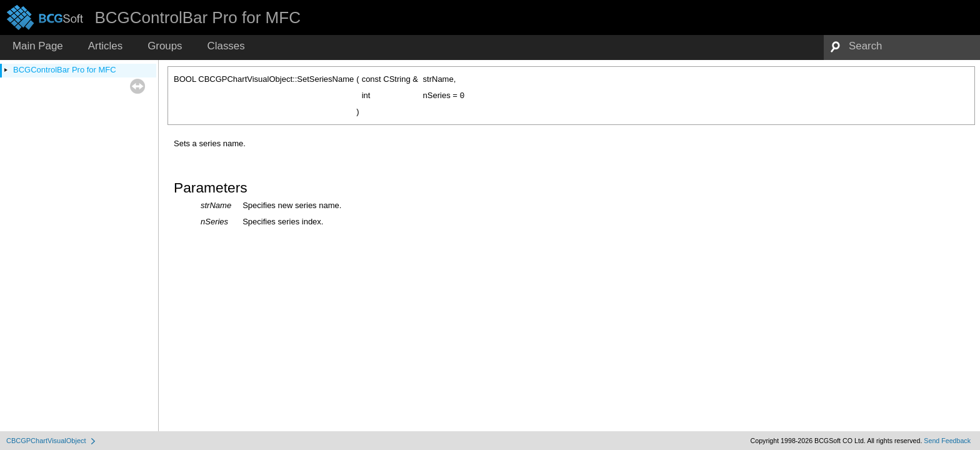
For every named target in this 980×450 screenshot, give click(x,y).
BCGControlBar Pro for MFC (65, 70)
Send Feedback (947, 441)
